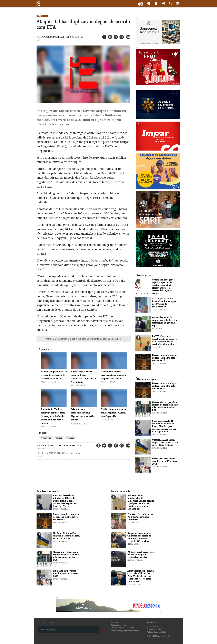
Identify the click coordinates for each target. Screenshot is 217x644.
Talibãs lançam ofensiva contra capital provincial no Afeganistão (113, 413)
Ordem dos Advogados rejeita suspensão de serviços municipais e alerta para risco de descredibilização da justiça (163, 286)
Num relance (154, 622)
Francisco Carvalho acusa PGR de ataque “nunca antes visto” (140, 517)
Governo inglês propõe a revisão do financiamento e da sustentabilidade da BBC (165, 406)
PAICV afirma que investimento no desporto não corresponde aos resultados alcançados (165, 340)
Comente (95, 339)
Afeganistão (46, 438)
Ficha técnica (153, 626)
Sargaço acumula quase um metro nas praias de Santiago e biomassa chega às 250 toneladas (139, 537)
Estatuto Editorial (154, 629)
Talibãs (59, 438)
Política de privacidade (156, 632)
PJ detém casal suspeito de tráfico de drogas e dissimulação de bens (140, 555)
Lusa (68, 37)
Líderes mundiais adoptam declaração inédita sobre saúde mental (165, 358)
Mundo (40, 16)
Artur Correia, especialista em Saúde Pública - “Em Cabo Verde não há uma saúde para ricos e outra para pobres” (141, 576)
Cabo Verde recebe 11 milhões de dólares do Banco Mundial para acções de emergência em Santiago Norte (165, 426)
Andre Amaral (57, 453)
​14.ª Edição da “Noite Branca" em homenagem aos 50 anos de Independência (164, 303)
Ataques (70, 438)
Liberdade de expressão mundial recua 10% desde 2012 (165, 461)
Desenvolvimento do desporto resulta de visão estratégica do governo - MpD (164, 321)
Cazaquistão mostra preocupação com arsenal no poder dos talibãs (114, 375)
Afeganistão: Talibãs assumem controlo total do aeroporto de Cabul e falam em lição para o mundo (53, 416)
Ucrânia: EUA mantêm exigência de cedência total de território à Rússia (165, 442)
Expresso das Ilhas (52, 37)
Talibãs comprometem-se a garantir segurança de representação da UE (54, 375)
